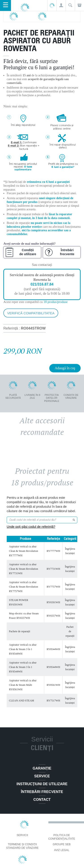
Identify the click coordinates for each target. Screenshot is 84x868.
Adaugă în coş (65, 368)
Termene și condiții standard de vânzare (22, 846)
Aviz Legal (62, 850)
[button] (61, 5)
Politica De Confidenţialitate (62, 837)
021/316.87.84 (42, 284)
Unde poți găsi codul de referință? (31, 527)
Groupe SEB (62, 844)
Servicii (22, 835)
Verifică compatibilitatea (31, 313)
